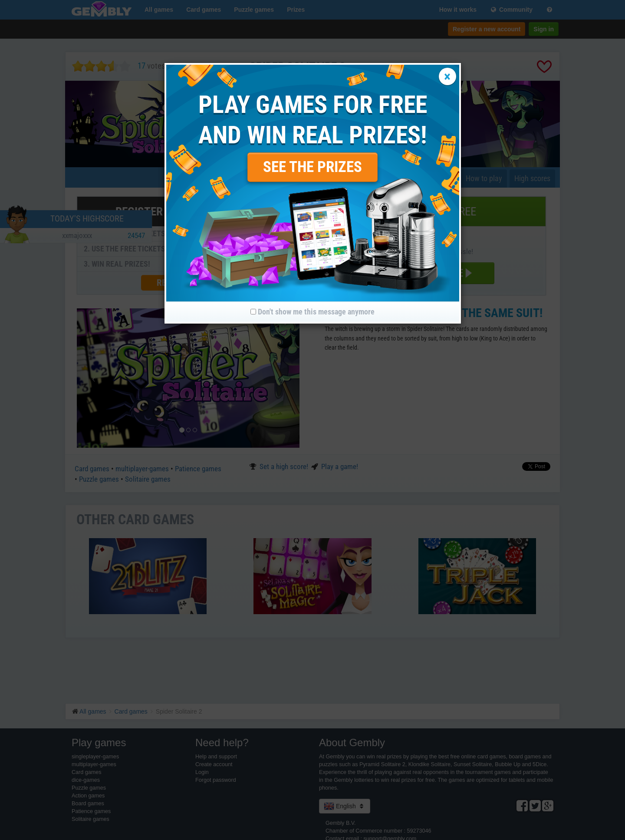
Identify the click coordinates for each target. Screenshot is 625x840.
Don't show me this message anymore (312, 312)
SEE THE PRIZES (312, 167)
